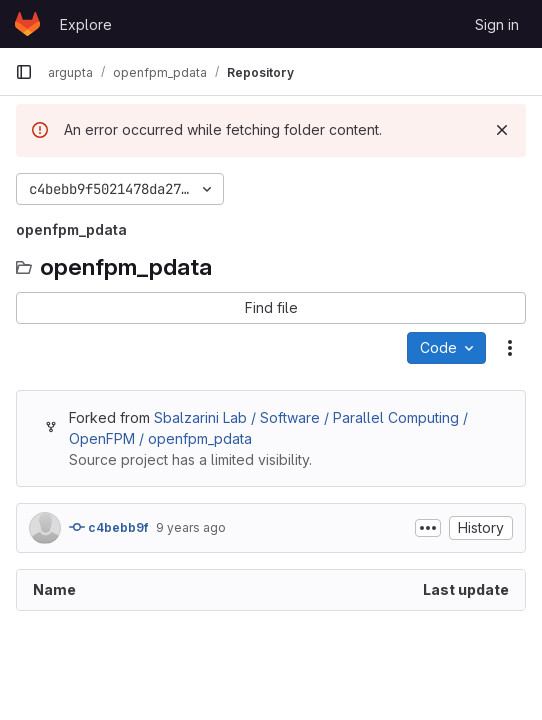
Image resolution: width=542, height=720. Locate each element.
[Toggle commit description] (428, 528)
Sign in (497, 24)
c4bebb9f (108, 527)
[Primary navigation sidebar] (24, 72)
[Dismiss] (502, 130)
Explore (86, 24)
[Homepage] (27, 24)
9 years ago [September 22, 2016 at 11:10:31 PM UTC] (191, 527)
